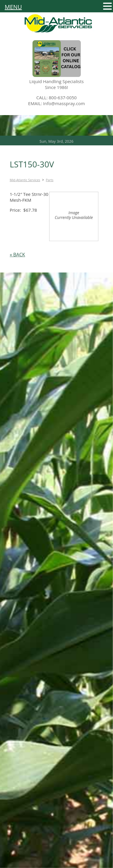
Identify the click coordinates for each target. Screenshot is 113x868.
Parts (50, 180)
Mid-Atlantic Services (25, 180)
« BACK (17, 255)
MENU (13, 7)
